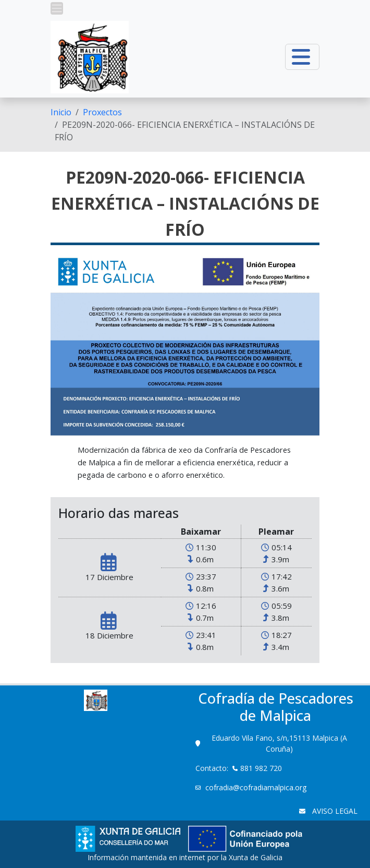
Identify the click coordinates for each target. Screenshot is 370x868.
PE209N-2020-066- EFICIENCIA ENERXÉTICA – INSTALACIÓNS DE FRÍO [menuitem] (185, 131)
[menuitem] (61, 112)
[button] (57, 8)
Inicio (61, 112)
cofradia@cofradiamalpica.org (257, 787)
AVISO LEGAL (334, 811)
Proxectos (102, 112)
